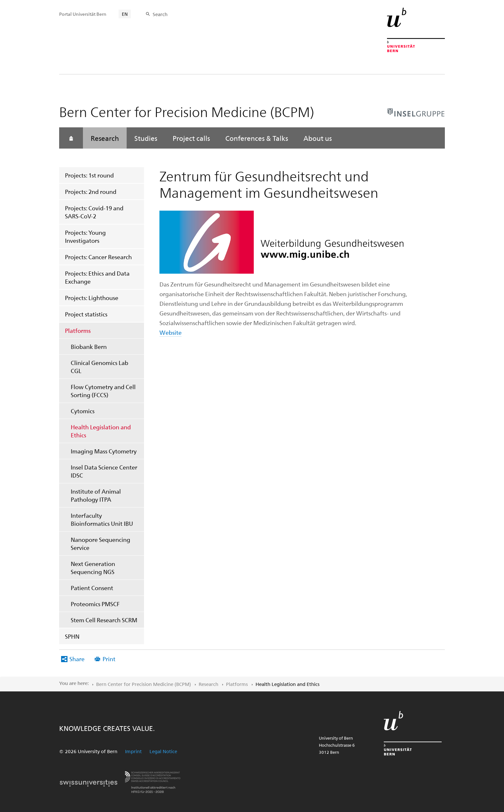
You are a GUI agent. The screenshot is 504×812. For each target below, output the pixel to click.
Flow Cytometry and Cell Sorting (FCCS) (103, 391)
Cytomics (83, 411)
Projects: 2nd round (91, 192)
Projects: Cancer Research (98, 257)
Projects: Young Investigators (85, 236)
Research (105, 138)
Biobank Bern (89, 347)
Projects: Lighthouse (92, 298)
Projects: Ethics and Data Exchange (97, 277)
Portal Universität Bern (83, 14)
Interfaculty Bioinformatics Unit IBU (102, 519)
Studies (146, 138)
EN (125, 14)
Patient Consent (92, 588)
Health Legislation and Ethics (101, 431)
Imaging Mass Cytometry (104, 451)
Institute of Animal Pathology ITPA (96, 495)
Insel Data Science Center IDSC (104, 471)
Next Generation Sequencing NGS (93, 568)
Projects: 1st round (89, 175)
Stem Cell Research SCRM (104, 620)
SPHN (72, 636)
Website (171, 332)
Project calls (191, 138)
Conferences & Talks (257, 138)
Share (77, 659)
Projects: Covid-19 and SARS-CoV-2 (94, 212)
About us (318, 138)
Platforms (78, 330)
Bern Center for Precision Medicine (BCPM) (144, 684)
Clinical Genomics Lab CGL (99, 367)
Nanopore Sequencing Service (100, 543)
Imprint (133, 751)
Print (109, 659)
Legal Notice (163, 751)
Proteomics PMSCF (95, 604)
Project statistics (86, 314)
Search (160, 14)
